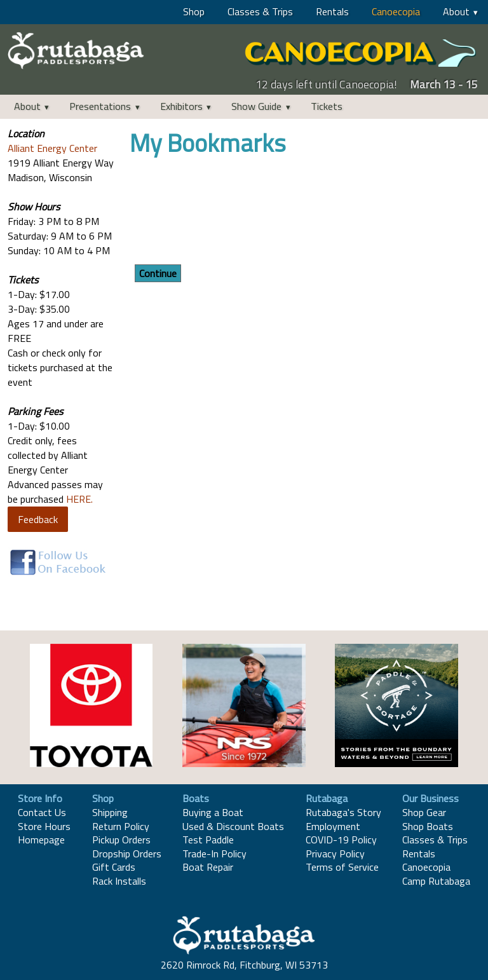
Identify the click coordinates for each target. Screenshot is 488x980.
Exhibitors (181, 106)
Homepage (41, 840)
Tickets (327, 106)
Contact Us (42, 812)
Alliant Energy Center (52, 148)
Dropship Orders (127, 854)
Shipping (110, 812)
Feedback (38, 519)
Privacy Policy (335, 854)
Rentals (332, 11)
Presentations (100, 106)
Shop (194, 11)
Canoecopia (396, 11)
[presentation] (226, 212)
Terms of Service (342, 867)
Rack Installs (119, 881)
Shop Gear (424, 812)
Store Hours (44, 826)
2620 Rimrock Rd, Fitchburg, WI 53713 (244, 965)
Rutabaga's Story (343, 812)
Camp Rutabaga (436, 881)
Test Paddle (208, 840)
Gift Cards (114, 867)
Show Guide (256, 106)
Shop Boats (428, 826)
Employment (333, 826)
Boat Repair (208, 867)
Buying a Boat (213, 812)
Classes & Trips (260, 11)
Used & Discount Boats (233, 826)
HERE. (79, 499)
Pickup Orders (121, 840)
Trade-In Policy (214, 854)
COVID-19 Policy (341, 840)
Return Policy (121, 826)
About (456, 11)
